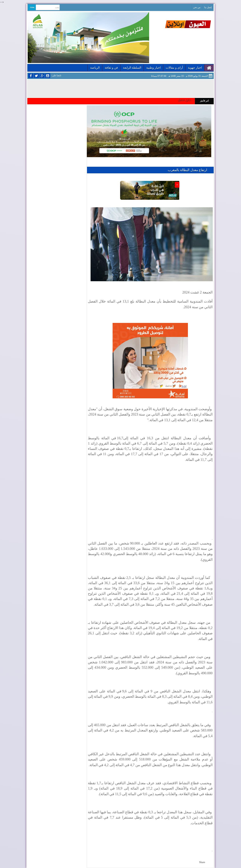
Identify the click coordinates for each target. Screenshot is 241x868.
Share (202, 862)
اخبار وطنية (153, 68)
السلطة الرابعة (132, 68)
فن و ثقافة (111, 68)
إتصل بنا (208, 7)
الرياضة (95, 68)
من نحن (197, 7)
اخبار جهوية (195, 68)
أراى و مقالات (174, 68)
